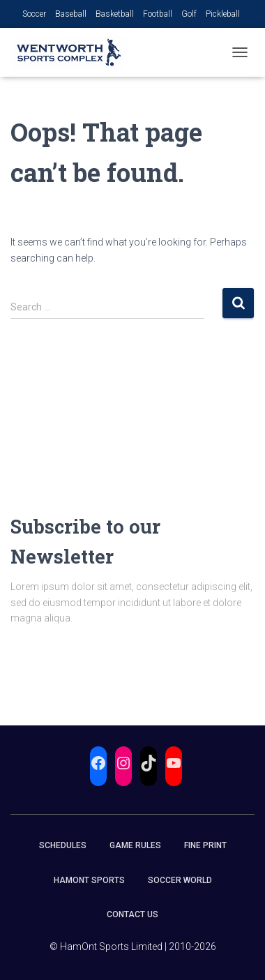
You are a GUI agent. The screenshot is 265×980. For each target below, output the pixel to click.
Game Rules (135, 845)
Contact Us (132, 914)
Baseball (71, 14)
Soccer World (180, 880)
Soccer (34, 14)
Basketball (115, 14)
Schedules (63, 845)
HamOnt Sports (89, 880)
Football (158, 14)
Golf (189, 14)
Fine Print (205, 845)
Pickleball (223, 14)
